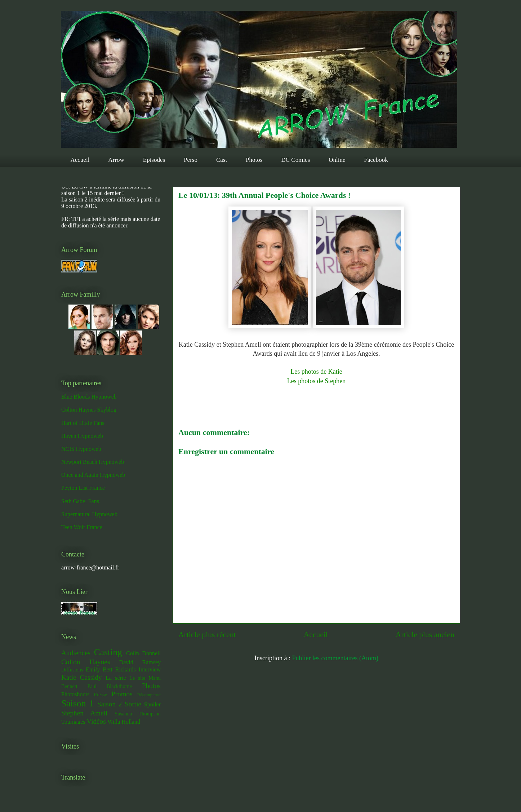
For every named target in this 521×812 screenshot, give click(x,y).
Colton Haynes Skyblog (89, 410)
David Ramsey (140, 662)
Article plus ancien (425, 635)
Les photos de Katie (316, 372)
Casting (108, 652)
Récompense (149, 695)
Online (337, 160)
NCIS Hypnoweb (81, 449)
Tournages (73, 722)
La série (116, 678)
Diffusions (72, 670)
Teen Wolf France (82, 527)
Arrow (116, 160)
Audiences (76, 653)
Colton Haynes (86, 662)
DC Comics (295, 160)
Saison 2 (110, 704)
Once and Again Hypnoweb (93, 475)
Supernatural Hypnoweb (89, 514)
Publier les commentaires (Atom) (335, 658)
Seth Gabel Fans (80, 501)
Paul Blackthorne (110, 686)
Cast (222, 160)
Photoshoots (75, 694)
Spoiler (152, 704)
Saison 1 (77, 703)
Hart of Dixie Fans (83, 423)
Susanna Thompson (138, 714)
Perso (191, 160)
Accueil (80, 160)
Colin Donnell (143, 653)
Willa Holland (124, 722)
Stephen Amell (84, 713)
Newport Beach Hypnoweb (93, 462)
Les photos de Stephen (316, 381)
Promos (122, 694)
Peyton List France (83, 488)
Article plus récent (207, 635)
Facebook (376, 160)
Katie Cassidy (82, 677)
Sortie (133, 704)
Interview (150, 669)
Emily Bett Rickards (111, 669)
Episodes (154, 160)
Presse (100, 695)
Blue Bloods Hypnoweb (89, 397)
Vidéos (96, 721)
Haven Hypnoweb (82, 436)
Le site (137, 678)
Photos (254, 160)
